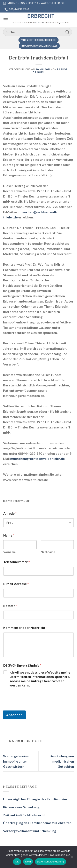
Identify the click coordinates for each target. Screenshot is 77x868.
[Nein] (72, 858)
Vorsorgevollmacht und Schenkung (30, 831)
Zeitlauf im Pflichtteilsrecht (24, 815)
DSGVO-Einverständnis (22, 665)
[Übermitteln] (68, 32)
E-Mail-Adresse (16, 584)
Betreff (10, 606)
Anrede (10, 513)
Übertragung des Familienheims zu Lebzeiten (37, 823)
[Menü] (6, 20)
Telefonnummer (17, 562)
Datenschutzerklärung (50, 862)
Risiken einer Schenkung (21, 807)
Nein (28, 862)
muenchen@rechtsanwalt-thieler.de (37, 459)
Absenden (14, 715)
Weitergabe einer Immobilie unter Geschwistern (17, 761)
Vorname (9, 552)
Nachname (48, 552)
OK (17, 862)
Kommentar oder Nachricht (25, 628)
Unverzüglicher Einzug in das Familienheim (35, 799)
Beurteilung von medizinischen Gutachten (62, 761)
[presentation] (34, 708)
